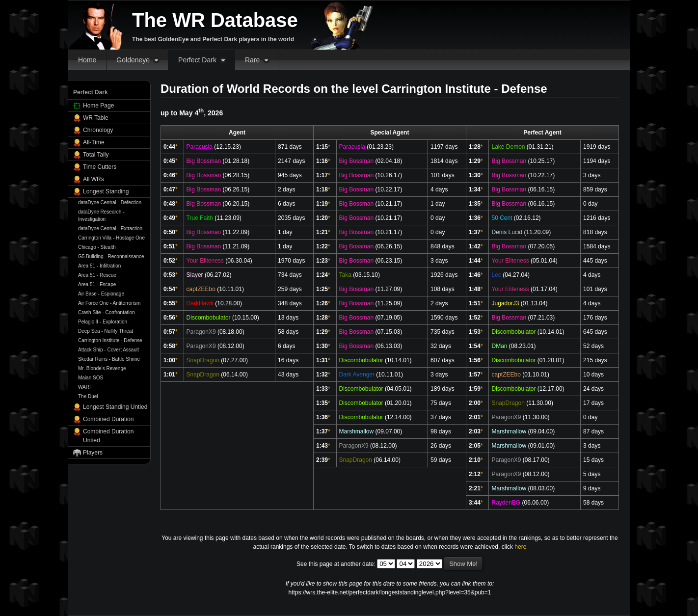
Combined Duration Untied (108, 436)
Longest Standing (106, 191)
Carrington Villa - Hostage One (111, 238)
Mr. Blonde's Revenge (102, 368)
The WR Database (215, 20)
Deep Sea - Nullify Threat (106, 331)
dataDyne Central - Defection (110, 202)
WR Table (96, 118)
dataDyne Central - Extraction (110, 228)
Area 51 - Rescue (97, 275)
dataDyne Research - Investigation (101, 215)
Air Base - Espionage (101, 294)
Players (93, 453)
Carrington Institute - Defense (110, 340)
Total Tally (96, 155)
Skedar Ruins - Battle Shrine (109, 359)
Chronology (98, 130)
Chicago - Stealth (97, 247)
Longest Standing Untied (115, 407)
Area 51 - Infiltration (99, 266)
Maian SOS (91, 378)
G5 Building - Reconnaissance (111, 256)
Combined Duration (108, 419)
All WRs (94, 179)
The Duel (88, 396)
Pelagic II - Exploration (103, 322)
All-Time (94, 142)
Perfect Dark (197, 60)
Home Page (98, 106)
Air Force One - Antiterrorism (109, 303)
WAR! (84, 387)
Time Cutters (100, 167)
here (520, 547)
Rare (252, 60)
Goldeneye (133, 60)
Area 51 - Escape (97, 284)
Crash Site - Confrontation (107, 312)
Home (87, 60)
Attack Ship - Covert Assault (108, 350)
